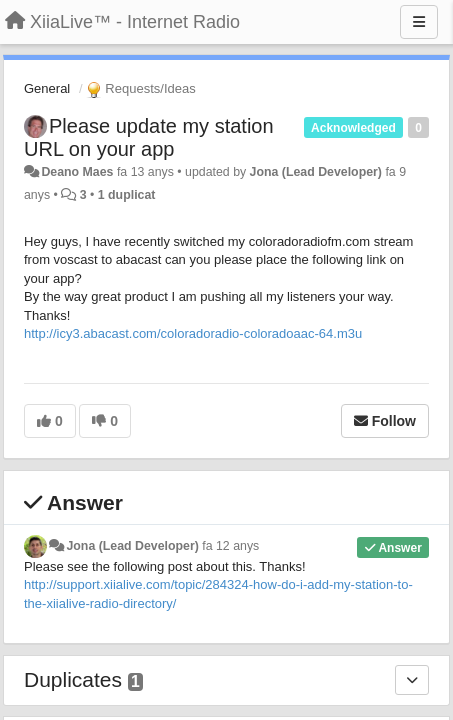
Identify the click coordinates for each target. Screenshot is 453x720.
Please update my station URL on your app (149, 137)
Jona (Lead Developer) (316, 172)
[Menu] (419, 22)
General (47, 88)
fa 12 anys (230, 546)
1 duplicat (127, 195)
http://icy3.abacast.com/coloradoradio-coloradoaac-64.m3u (193, 333)
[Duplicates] (412, 680)
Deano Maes (77, 172)
